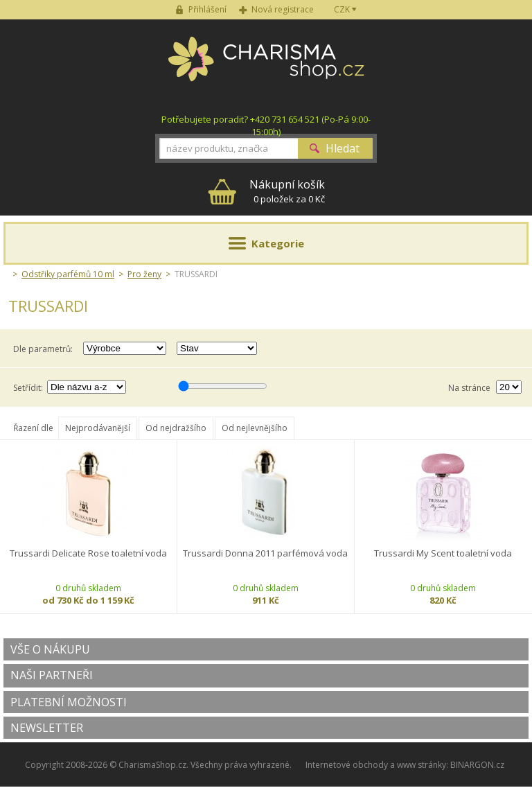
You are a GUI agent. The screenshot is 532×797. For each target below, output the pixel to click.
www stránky (422, 765)
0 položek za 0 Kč (287, 191)
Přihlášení (207, 9)
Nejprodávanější (98, 428)
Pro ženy (144, 274)
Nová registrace (283, 9)
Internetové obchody (347, 765)
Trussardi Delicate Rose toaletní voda (88, 553)
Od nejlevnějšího (255, 428)
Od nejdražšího (176, 428)
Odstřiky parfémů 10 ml (68, 274)
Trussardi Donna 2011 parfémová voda (265, 553)
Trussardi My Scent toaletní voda (443, 553)
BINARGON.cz (477, 765)
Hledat (343, 148)
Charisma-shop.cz (266, 67)
